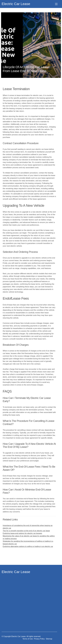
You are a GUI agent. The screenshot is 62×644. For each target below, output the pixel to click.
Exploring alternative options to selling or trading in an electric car (28, 546)
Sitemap (49, 639)
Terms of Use (28, 639)
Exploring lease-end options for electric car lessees (22, 533)
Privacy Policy (39, 639)
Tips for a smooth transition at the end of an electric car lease (26, 531)
